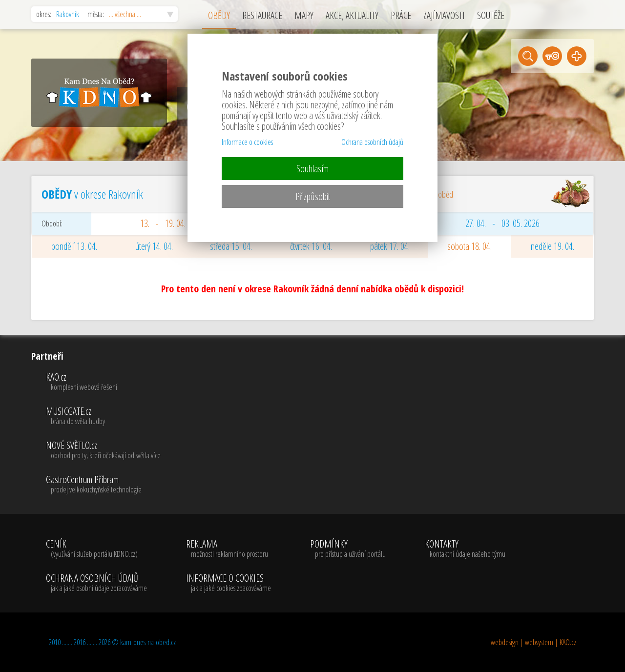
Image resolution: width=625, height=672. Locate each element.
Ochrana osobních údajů (372, 142)
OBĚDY (219, 15)
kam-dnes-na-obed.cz (148, 642)
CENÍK (96, 549)
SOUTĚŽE (491, 15)
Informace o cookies (247, 142)
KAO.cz (103, 382)
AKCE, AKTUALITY (352, 15)
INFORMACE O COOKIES (229, 583)
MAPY (304, 15)
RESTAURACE (262, 15)
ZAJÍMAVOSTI (444, 15)
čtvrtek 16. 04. (311, 246)
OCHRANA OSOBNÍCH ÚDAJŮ (96, 583)
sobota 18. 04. (469, 246)
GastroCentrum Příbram (103, 485)
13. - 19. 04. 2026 (172, 223)
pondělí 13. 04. (74, 246)
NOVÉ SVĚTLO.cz (103, 450)
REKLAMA (229, 549)
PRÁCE (401, 15)
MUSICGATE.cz (103, 416)
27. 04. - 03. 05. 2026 (502, 223)
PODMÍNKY (348, 549)
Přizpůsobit (313, 196)
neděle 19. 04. (552, 246)
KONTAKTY (465, 549)
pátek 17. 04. (390, 246)
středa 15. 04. (231, 246)
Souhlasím (312, 169)
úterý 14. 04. (154, 246)
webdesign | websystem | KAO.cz (533, 642)
